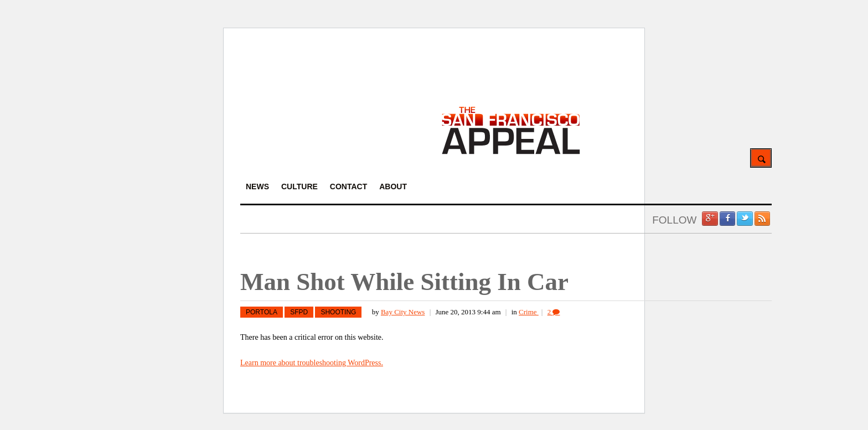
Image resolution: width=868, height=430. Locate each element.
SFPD (299, 312)
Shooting (338, 312)
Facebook (727, 219)
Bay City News (403, 312)
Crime (529, 312)
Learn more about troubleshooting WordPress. (312, 363)
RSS (762, 219)
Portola (262, 312)
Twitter (745, 219)
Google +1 (710, 219)
